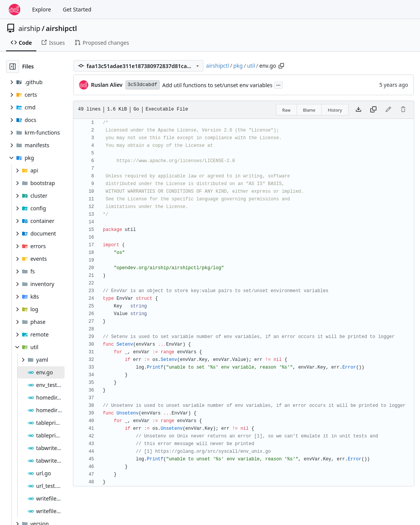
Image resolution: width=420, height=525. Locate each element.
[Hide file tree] (13, 67)
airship (29, 28)
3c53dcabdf (143, 85)
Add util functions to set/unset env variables (217, 85)
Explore (41, 9)
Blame (309, 110)
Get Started (77, 9)
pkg (238, 66)
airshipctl (62, 28)
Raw (287, 110)
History (335, 110)
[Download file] (358, 110)
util (251, 66)
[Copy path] (281, 66)
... (279, 85)
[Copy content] (373, 110)
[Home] (15, 10)
